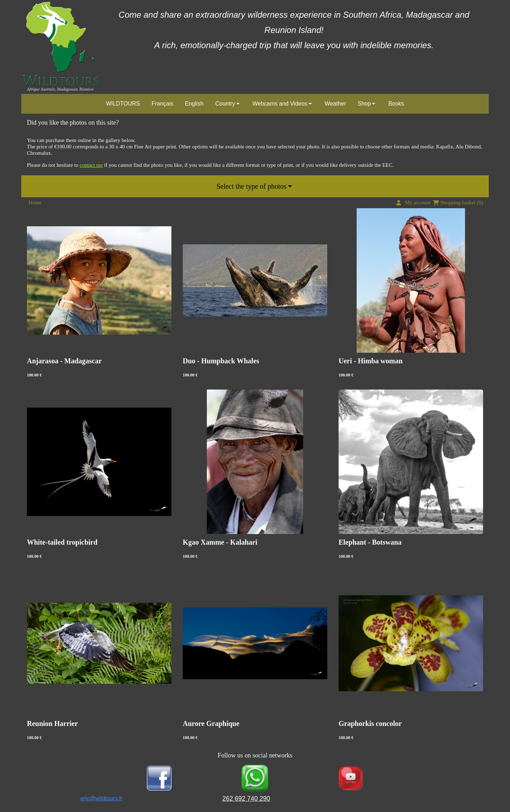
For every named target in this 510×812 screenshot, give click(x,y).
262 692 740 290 (246, 799)
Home (35, 203)
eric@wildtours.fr (101, 798)
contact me (91, 165)
